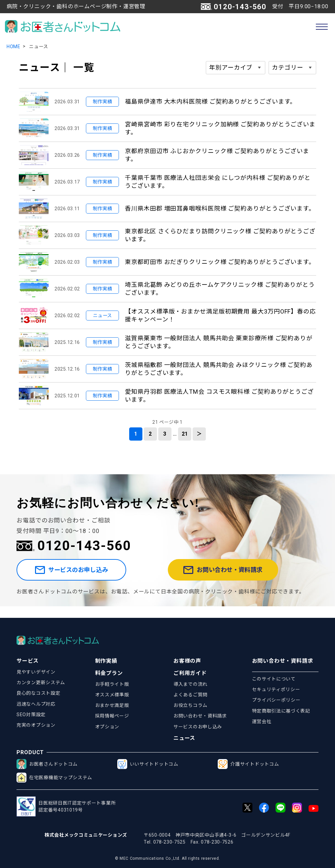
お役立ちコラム (190, 705)
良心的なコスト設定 (38, 693)
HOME (14, 47)
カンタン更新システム (41, 683)
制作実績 (106, 661)
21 (185, 434)
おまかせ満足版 (112, 705)
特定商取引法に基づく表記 (281, 711)
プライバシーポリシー (276, 700)
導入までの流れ (190, 684)
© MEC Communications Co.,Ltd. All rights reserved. (167, 858)
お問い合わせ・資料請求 (241, 576)
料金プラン (109, 673)
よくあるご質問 (190, 695)
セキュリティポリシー (276, 689)
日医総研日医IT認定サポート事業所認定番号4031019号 (66, 806)
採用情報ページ (112, 716)
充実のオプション (36, 725)
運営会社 (262, 721)
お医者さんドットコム (47, 764)
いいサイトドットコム (148, 764)
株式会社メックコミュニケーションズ (86, 835)
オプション (107, 727)
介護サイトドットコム (248, 764)
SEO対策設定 (31, 715)
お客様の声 (187, 661)
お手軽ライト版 (112, 684)
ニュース (184, 738)
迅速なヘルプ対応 (36, 704)
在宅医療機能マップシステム (54, 778)
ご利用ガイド (190, 673)
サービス (28, 661)
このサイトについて (274, 679)
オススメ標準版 (112, 695)
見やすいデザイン (36, 672)
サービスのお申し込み (87, 576)
